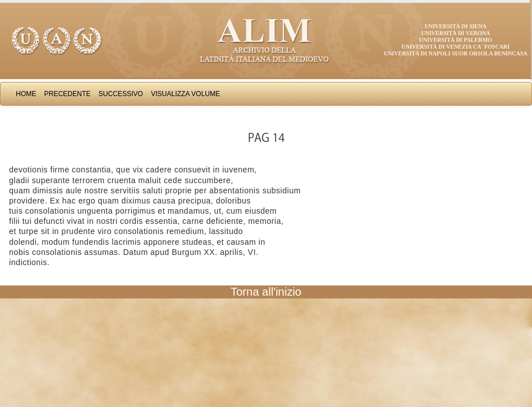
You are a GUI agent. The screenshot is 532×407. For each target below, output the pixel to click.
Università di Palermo (455, 40)
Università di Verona (456, 33)
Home (26, 94)
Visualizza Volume (186, 94)
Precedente (67, 94)
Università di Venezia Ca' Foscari (456, 47)
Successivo (121, 94)
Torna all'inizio (266, 292)
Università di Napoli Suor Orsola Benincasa (456, 53)
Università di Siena (455, 26)
